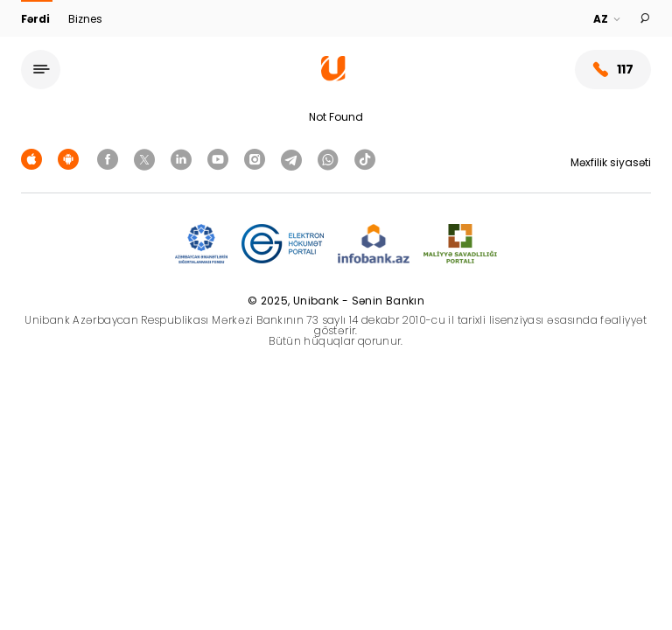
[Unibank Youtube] (220, 159)
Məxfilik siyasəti (611, 162)
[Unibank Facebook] (110, 159)
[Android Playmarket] (71, 159)
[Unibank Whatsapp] (331, 159)
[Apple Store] (34, 159)
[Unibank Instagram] (257, 159)
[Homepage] (333, 77)
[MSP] (460, 245)
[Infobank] (374, 245)
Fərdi (37, 19)
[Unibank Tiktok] (365, 159)
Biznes (85, 19)
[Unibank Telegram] (294, 159)
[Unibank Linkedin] (184, 159)
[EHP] (283, 245)
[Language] (608, 19)
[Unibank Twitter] (147, 159)
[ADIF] (201, 245)
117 (613, 70)
